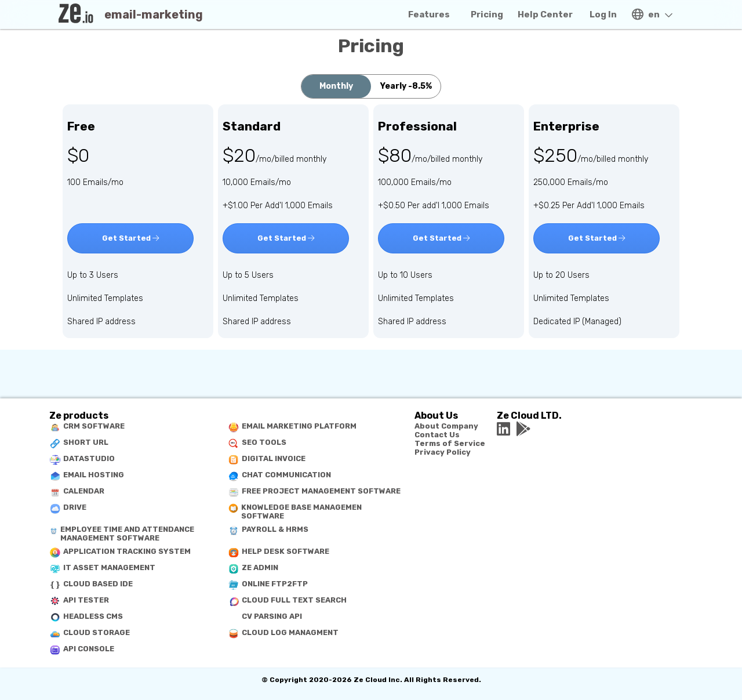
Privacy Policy (443, 452)
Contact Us (437, 435)
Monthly (336, 86)
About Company (446, 426)
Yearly (406, 86)
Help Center (545, 14)
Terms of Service (450, 443)
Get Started (130, 238)
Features (429, 14)
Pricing (487, 14)
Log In (603, 14)
